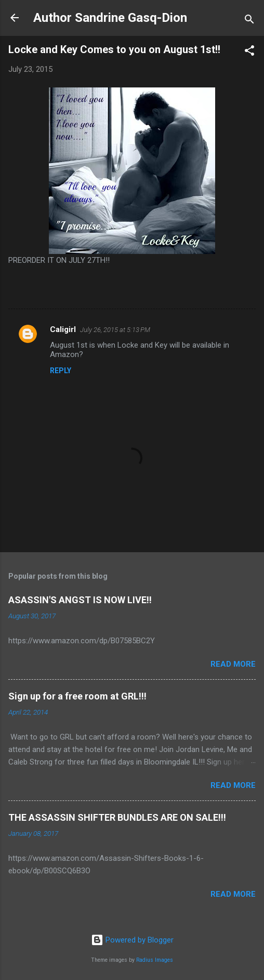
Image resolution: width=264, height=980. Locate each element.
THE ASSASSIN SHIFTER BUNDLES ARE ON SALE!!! (117, 817)
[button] (249, 52)
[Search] (249, 21)
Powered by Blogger (132, 940)
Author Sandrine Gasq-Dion (110, 18)
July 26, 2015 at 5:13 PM (115, 330)
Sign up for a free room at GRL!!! (77, 696)
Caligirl (63, 329)
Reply (61, 371)
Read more (233, 664)
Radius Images (155, 960)
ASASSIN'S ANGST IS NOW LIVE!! (80, 600)
